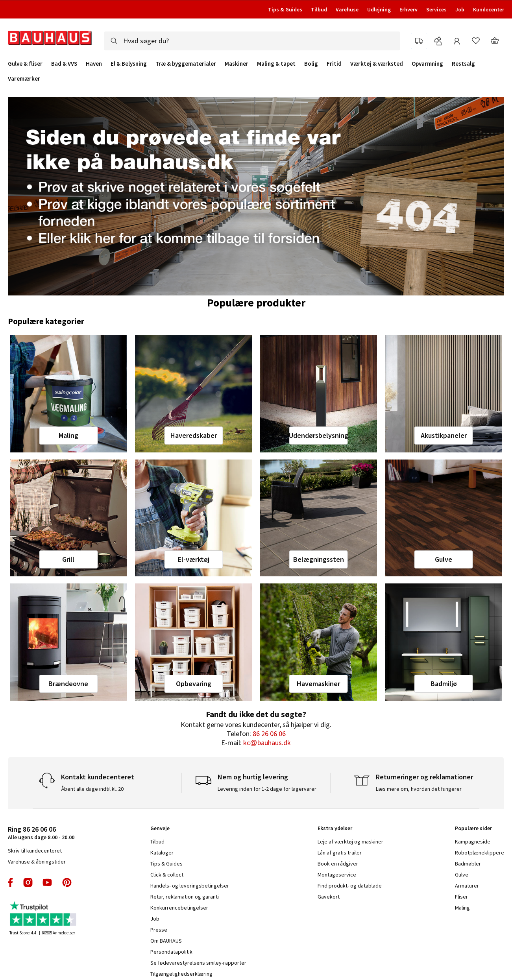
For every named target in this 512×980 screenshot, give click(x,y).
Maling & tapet (276, 64)
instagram (28, 882)
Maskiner (237, 64)
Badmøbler (468, 864)
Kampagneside (473, 842)
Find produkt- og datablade (350, 886)
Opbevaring (194, 684)
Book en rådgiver (338, 864)
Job (460, 9)
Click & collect (167, 875)
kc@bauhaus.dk (267, 743)
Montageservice (337, 875)
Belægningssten (319, 559)
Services (436, 9)
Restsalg (463, 64)
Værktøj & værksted (377, 64)
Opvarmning (427, 64)
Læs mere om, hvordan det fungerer (419, 789)
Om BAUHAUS (166, 941)
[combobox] (252, 41)
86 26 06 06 (269, 734)
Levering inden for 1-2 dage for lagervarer (267, 789)
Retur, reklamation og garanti (185, 897)
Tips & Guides (285, 9)
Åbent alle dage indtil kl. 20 (92, 789)
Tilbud (319, 9)
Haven (94, 64)
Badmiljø (444, 684)
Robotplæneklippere (480, 853)
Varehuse (347, 9)
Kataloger (162, 853)
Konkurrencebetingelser (179, 908)
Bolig (311, 64)
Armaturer (467, 886)
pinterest (67, 882)
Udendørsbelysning (319, 435)
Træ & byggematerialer (186, 64)
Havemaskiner (318, 684)
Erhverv (408, 9)
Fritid (334, 64)
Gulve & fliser (25, 64)
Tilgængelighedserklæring (181, 974)
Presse (159, 930)
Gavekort (329, 897)
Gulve (444, 559)
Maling (68, 435)
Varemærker (24, 78)
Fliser (461, 897)
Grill (68, 559)
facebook (11, 882)
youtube (47, 882)
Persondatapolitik (171, 952)
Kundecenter (489, 9)
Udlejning (379, 9)
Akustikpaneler (444, 435)
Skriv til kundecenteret (35, 851)
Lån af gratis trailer (340, 853)
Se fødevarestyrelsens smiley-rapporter (198, 963)
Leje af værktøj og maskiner (350, 842)
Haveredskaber (194, 435)
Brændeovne (68, 684)
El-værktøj (194, 559)
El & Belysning (129, 64)
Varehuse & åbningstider (37, 862)
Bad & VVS (64, 64)
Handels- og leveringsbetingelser (190, 886)
